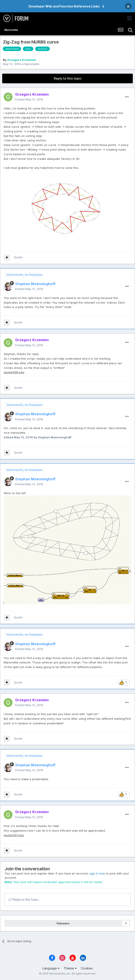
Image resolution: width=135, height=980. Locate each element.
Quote (18, 257)
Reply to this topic (68, 78)
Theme (70, 968)
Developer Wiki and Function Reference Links (64, 6)
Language (51, 968)
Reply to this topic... (24, 899)
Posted (29, 99)
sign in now (97, 873)
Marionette (32, 64)
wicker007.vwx (14, 835)
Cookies (87, 968)
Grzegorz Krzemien (22, 60)
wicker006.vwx (14, 372)
